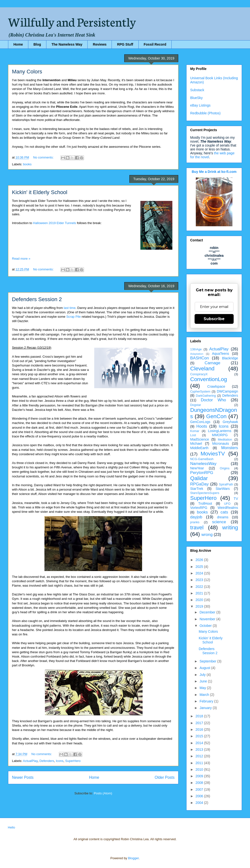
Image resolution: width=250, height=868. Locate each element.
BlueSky (196, 98)
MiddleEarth (199, 448)
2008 (200, 783)
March (205, 695)
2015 (200, 736)
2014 (200, 743)
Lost (193, 435)
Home (18, 44)
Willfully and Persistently (72, 21)
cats (224, 512)
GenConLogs (200, 422)
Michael (196, 444)
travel (197, 528)
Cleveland (202, 369)
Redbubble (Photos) (205, 113)
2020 (200, 600)
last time (70, 308)
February (207, 701)
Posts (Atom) (103, 793)
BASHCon (199, 358)
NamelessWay (203, 464)
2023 (200, 580)
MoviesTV (213, 454)
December (208, 612)
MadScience (200, 439)
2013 (200, 750)
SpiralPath (226, 484)
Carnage (212, 363)
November (208, 619)
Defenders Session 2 (37, 299)
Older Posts (165, 777)
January (206, 708)
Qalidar (199, 478)
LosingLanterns (220, 431)
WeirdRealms (228, 508)
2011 (200, 763)
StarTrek (197, 489)
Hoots (202, 426)
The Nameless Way (67, 44)
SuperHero (73, 761)
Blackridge (230, 358)
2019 (200, 606)
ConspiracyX (199, 374)
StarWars (223, 489)
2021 (200, 593)
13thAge (196, 349)
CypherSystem (200, 392)
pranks (195, 522)
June (204, 681)
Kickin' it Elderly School (40, 192)
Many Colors (27, 72)
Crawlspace (216, 386)
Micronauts (220, 444)
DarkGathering (206, 396)
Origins (225, 468)
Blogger (133, 858)
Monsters (230, 448)
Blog (37, 44)
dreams (223, 517)
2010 (200, 769)
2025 (200, 567)
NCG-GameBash (202, 459)
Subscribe (214, 319)
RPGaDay (199, 484)
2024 (200, 573)
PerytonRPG (202, 473)
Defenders (47, 761)
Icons (60, 761)
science (219, 522)
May (203, 688)
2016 (200, 730)
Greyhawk (230, 422)
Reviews (100, 44)
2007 (200, 789)
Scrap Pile (73, 317)
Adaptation (197, 354)
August (205, 668)
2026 (200, 560)
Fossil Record (155, 44)
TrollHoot (205, 503)
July (203, 675)
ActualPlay (30, 761)
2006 (200, 796)
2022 (200, 587)
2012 (200, 756)
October (206, 626)
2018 (200, 716)
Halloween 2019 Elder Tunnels (54, 223)
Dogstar (196, 405)
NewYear (197, 468)
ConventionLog (209, 379)
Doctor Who (214, 400)
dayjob (196, 517)
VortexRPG (199, 508)
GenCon (216, 416)
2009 (200, 776)
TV (236, 499)
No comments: (44, 157)
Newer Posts (23, 777)
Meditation (225, 440)
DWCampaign (227, 391)
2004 (200, 803)
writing (230, 528)
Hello (11, 827)
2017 (200, 723)
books (27, 164)
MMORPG (220, 435)
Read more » (21, 259)
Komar (195, 431)
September (208, 661)
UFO (227, 504)
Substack (197, 90)
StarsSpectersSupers (205, 493)
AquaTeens (220, 354)
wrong (207, 535)
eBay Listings (200, 105)
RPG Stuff (125, 44)
